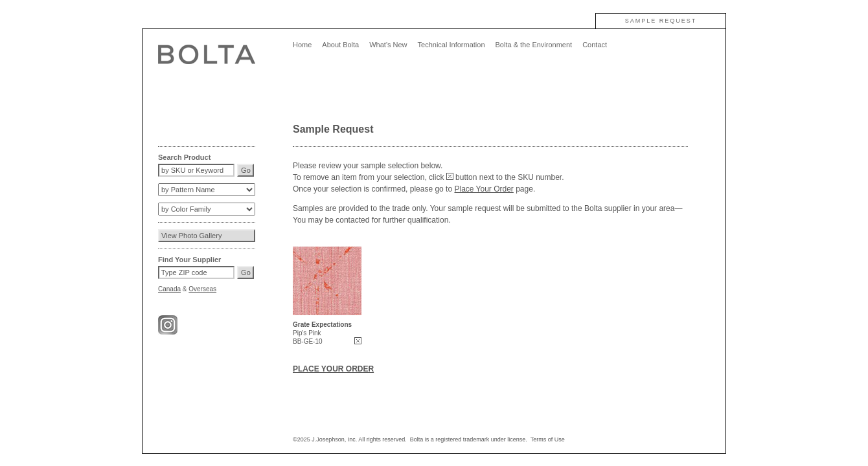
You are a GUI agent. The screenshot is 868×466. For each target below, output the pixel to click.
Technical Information (451, 45)
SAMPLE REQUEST (661, 21)
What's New (388, 45)
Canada (169, 289)
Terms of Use (548, 439)
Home (302, 45)
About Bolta (340, 45)
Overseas (202, 289)
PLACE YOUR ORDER (333, 369)
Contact (595, 45)
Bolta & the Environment (534, 45)
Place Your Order (484, 189)
